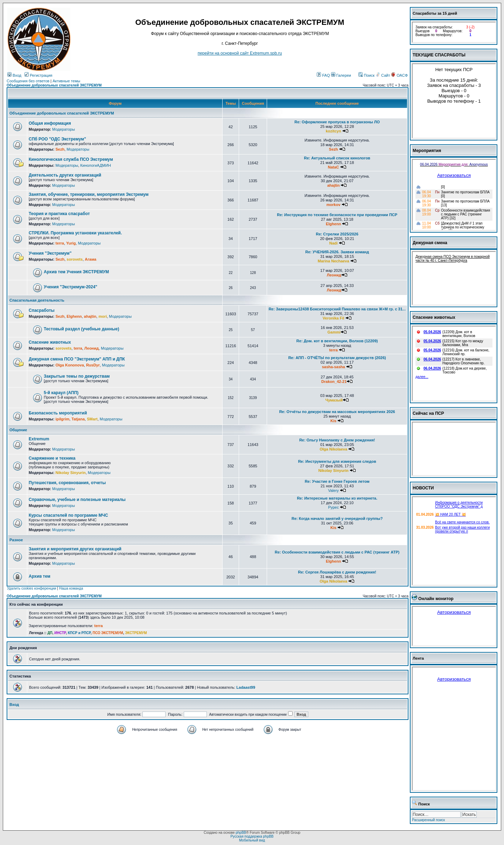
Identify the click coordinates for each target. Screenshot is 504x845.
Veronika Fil (334, 318)
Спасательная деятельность (37, 300)
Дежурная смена (430, 243)
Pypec (333, 507)
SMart (92, 419)
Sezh (60, 149)
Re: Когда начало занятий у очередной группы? (337, 518)
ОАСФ (400, 75)
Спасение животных (50, 342)
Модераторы (64, 129)
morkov (334, 205)
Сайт (383, 75)
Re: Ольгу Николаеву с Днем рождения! (337, 440)
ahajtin (333, 185)
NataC (334, 167)
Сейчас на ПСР (428, 413)
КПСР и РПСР (79, 633)
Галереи (341, 75)
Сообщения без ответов (28, 81)
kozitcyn (334, 131)
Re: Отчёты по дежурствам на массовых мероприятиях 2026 (337, 412)
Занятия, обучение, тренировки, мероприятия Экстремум (89, 194)
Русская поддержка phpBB (252, 836)
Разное (16, 540)
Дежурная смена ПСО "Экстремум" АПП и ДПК (77, 359)
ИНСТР (60, 633)
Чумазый (334, 400)
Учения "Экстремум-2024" (71, 287)
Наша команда (71, 588)
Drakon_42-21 (334, 382)
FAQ (323, 75)
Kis (333, 421)
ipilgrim (62, 419)
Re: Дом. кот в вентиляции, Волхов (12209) (337, 341)
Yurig (71, 243)
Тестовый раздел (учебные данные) (81, 329)
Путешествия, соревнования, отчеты (67, 483)
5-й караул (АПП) (61, 393)
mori (103, 316)
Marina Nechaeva (334, 261)
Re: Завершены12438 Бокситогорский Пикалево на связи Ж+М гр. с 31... (337, 309)
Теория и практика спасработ (59, 214)
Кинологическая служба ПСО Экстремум (71, 159)
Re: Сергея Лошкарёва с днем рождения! (337, 572)
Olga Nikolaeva (333, 449)
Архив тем (40, 576)
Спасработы (42, 310)
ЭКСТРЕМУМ (136, 633)
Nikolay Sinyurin (70, 473)
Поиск (366, 75)
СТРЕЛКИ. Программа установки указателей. (75, 233)
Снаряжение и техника (52, 458)
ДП (50, 633)
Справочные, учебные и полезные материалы (77, 500)
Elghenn (333, 224)
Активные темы (66, 81)
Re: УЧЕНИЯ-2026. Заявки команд (337, 252)
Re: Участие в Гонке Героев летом (337, 481)
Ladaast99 (246, 687)
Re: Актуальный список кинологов (337, 158)
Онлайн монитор (436, 599)
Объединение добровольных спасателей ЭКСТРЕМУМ (54, 85)
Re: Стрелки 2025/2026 (337, 234)
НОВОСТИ (423, 488)
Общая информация (50, 123)
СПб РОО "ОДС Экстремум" (57, 139)
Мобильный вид (252, 840)
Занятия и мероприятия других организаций (75, 549)
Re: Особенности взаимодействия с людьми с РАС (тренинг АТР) (337, 552)
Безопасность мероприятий (58, 413)
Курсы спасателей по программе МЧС (68, 515)
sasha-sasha (334, 367)
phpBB (241, 833)
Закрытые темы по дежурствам (77, 376)
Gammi (334, 332)
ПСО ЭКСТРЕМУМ (108, 633)
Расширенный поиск (428, 820)
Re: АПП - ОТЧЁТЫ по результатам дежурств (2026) (337, 358)
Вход (14, 75)
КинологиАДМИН (95, 165)
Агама (90, 259)
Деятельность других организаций (65, 175)
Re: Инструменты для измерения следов (337, 461)
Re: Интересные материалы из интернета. (337, 498)
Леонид (334, 275)
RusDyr (93, 365)
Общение (18, 430)
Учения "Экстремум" (50, 253)
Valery (333, 490)
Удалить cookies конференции (32, 588)
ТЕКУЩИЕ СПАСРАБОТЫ (439, 55)
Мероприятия (427, 151)
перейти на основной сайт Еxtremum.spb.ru (240, 53)
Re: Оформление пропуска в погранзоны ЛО (337, 122)
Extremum (39, 439)
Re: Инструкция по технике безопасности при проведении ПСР (337, 215)
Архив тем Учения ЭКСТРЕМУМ (76, 272)
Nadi (334, 243)
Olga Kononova (69, 365)
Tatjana (78, 419)
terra (59, 243)
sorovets (75, 259)
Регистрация (38, 75)
